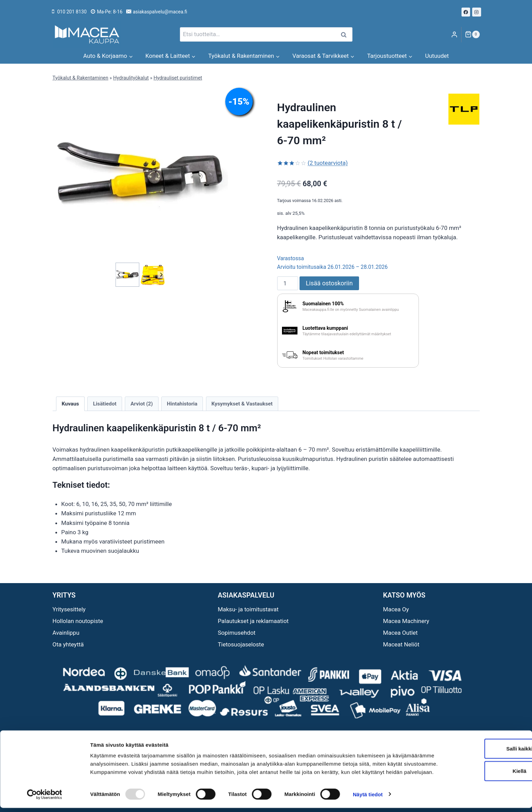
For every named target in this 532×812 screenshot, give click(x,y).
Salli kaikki (475, 744)
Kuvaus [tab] (70, 404)
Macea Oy (396, 609)
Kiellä (475, 767)
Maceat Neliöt (401, 644)
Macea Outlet (400, 633)
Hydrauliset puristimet (178, 78)
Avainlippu (66, 633)
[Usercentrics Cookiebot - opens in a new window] (45, 799)
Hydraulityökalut (131, 78)
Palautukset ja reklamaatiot (253, 621)
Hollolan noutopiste (78, 621)
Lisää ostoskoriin (329, 283)
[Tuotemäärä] (288, 283)
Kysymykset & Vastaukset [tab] (242, 404)
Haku (346, 35)
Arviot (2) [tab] (142, 404)
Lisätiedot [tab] (105, 404)
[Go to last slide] (119, 275)
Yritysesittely (69, 609)
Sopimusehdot (237, 633)
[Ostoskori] (472, 34)
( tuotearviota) (328, 163)
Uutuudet (437, 56)
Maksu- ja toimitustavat (248, 609)
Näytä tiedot (368, 798)
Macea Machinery (406, 621)
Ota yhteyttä (68, 644)
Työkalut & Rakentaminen (80, 78)
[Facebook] (466, 12)
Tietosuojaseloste (241, 644)
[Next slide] (161, 275)
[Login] (454, 35)
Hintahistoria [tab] (182, 404)
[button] (127, 275)
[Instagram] (477, 12)
